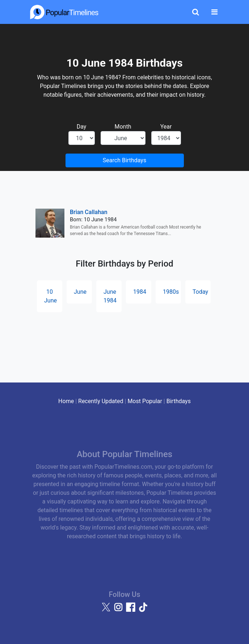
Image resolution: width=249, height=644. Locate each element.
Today (200, 292)
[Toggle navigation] (214, 12)
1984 (140, 292)
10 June (50, 296)
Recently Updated (101, 401)
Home (66, 401)
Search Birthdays (124, 160)
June (80, 292)
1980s (171, 292)
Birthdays (179, 401)
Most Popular (145, 401)
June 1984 (110, 296)
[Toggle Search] (196, 12)
